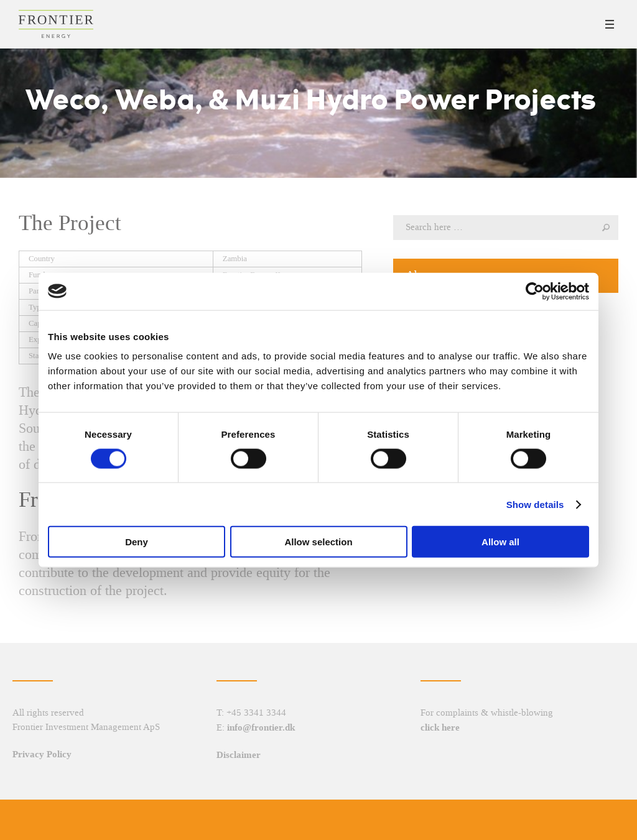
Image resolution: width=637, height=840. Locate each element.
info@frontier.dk (261, 727)
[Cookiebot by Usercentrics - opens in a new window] (535, 291)
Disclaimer (239, 755)
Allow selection (318, 542)
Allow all (500, 542)
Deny (137, 542)
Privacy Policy (42, 754)
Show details (535, 504)
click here (440, 727)
